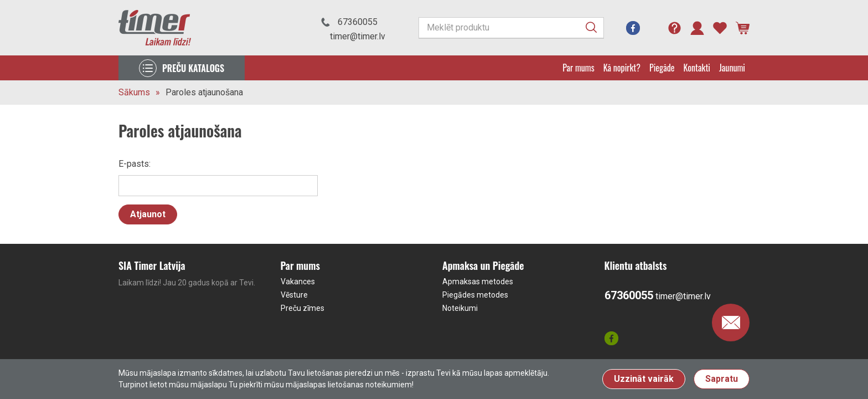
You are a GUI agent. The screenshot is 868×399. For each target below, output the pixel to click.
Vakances (298, 282)
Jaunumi (732, 68)
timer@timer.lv (358, 36)
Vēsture (294, 295)
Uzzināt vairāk (644, 379)
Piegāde (662, 68)
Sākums (134, 92)
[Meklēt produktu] (511, 28)
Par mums (578, 68)
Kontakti (697, 68)
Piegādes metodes (475, 295)
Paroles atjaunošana (204, 92)
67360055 (358, 22)
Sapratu (722, 379)
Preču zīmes (303, 308)
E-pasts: (135, 164)
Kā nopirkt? (622, 68)
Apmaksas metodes (478, 282)
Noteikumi (460, 308)
